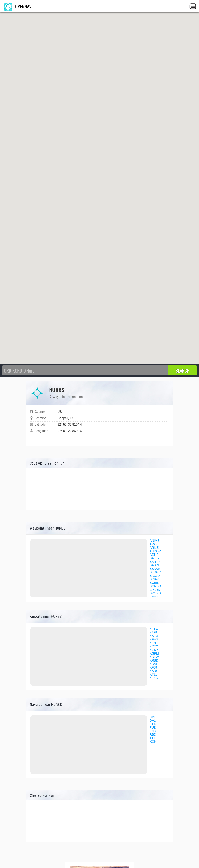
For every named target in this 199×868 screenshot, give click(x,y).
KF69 (153, 667)
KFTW (154, 629)
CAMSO (155, 597)
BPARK (155, 590)
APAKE (155, 544)
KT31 (153, 674)
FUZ (153, 728)
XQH (153, 742)
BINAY (154, 579)
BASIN (154, 565)
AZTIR (154, 555)
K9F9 (153, 632)
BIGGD (155, 576)
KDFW (154, 657)
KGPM (154, 653)
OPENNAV (18, 6)
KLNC (154, 678)
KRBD (154, 660)
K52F (153, 643)
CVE (153, 717)
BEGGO (155, 572)
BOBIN (154, 583)
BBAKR (155, 569)
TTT (152, 738)
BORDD (155, 586)
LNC (153, 731)
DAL (153, 721)
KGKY (154, 650)
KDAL (154, 664)
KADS (154, 671)
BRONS (155, 593)
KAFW (154, 636)
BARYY (155, 562)
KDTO (154, 646)
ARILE (154, 548)
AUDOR (155, 551)
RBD (153, 735)
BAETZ (155, 558)
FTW (153, 724)
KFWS (154, 639)
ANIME (155, 541)
